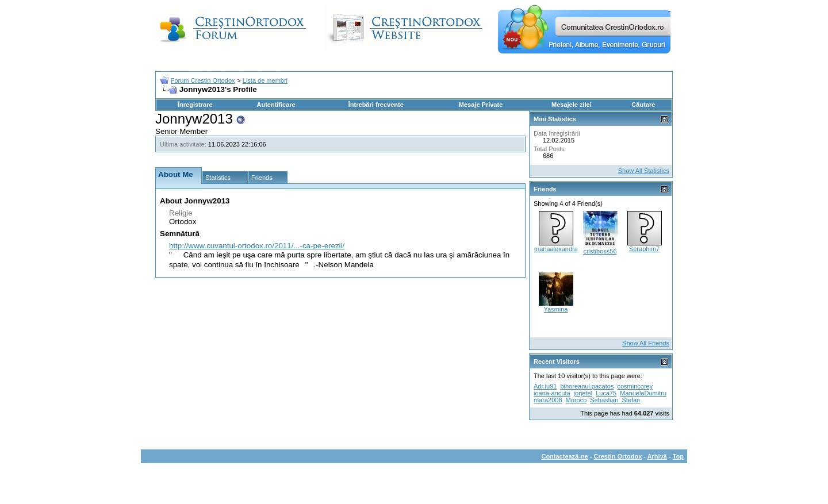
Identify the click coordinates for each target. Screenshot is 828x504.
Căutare (643, 105)
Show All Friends (646, 343)
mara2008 (548, 400)
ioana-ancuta (552, 393)
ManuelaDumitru (643, 393)
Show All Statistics (644, 171)
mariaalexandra (556, 249)
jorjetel (583, 393)
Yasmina (556, 309)
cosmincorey (635, 386)
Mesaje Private (481, 105)
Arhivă (657, 456)
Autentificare (276, 105)
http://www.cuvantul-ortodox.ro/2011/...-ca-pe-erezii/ (257, 246)
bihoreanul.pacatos (587, 386)
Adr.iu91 (545, 386)
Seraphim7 (644, 249)
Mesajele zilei (572, 105)
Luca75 (606, 393)
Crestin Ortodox (618, 456)
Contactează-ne (564, 456)
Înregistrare (195, 105)
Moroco (576, 400)
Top (678, 456)
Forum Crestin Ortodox (203, 80)
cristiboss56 (600, 251)
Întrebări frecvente (376, 105)
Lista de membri (265, 80)
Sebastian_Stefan (615, 400)
